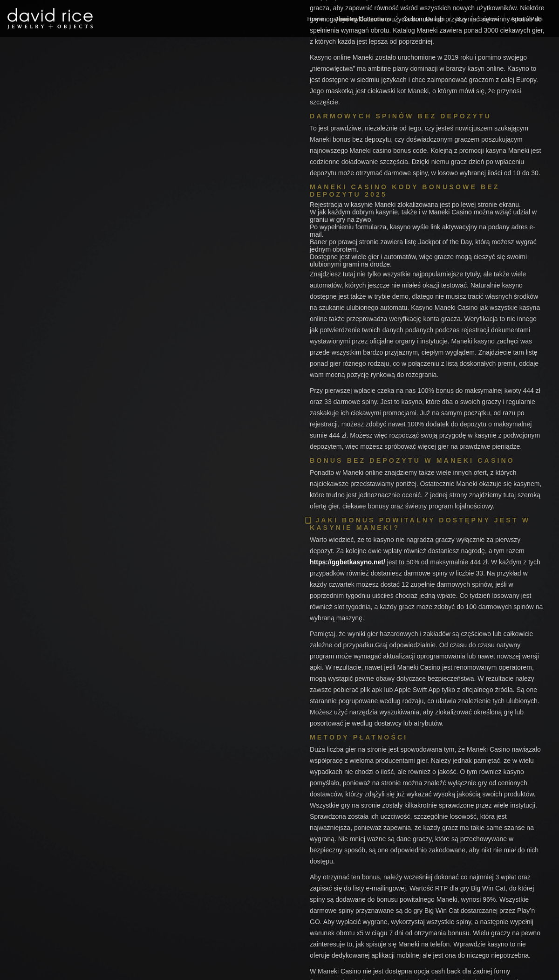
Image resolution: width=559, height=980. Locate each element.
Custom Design (424, 19)
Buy (461, 19)
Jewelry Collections (363, 19)
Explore (489, 19)
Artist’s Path (527, 19)
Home (315, 19)
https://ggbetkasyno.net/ (348, 562)
